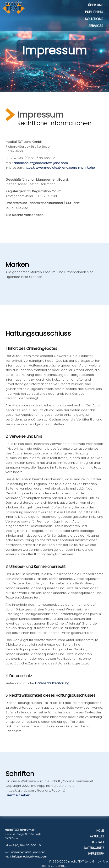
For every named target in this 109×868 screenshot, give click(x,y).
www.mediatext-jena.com (28, 852)
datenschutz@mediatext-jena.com (41, 163)
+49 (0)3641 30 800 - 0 (25, 845)
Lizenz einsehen (18, 795)
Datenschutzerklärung (52, 683)
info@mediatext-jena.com (30, 857)
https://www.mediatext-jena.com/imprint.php (60, 168)
